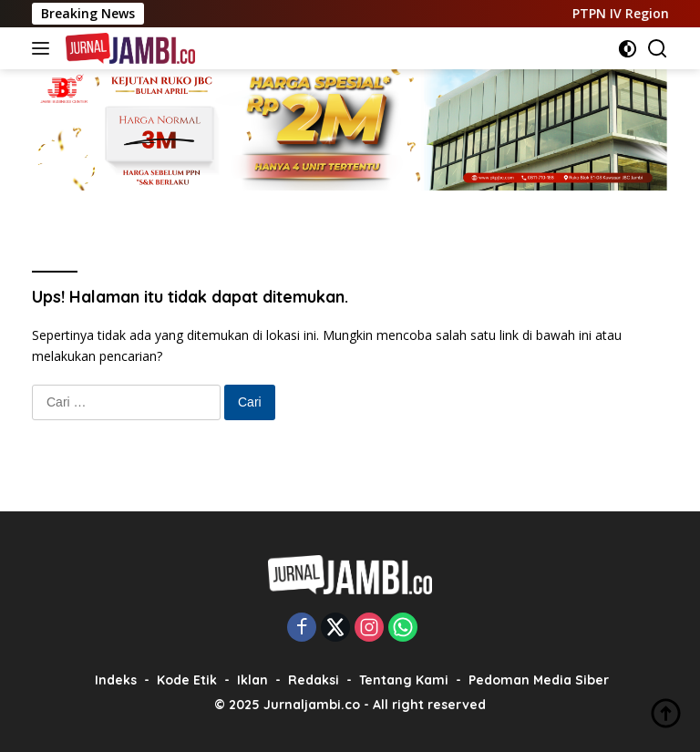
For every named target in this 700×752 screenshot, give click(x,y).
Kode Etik (187, 680)
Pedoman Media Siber (539, 680)
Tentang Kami (404, 680)
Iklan (252, 680)
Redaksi (314, 680)
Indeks (116, 680)
